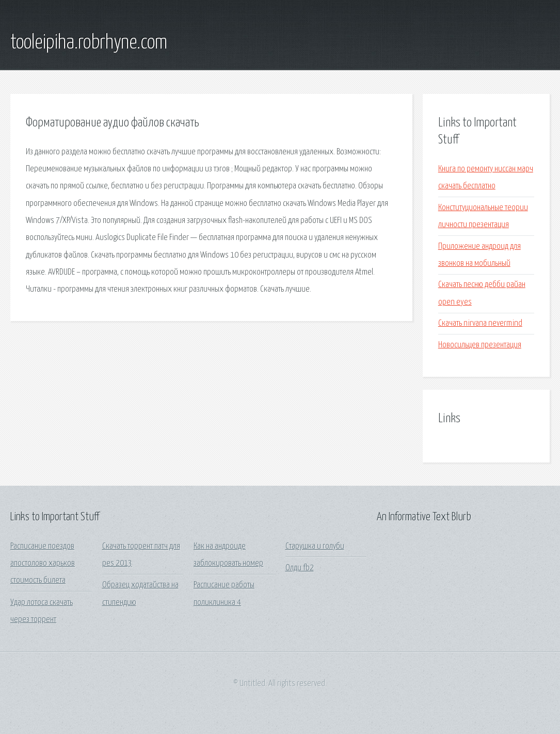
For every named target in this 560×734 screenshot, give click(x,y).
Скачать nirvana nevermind (480, 323)
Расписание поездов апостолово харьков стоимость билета (43, 564)
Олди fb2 (300, 568)
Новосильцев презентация (480, 345)
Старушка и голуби (315, 546)
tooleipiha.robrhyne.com (89, 43)
